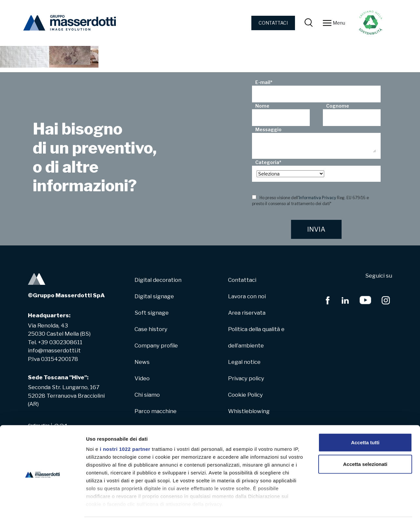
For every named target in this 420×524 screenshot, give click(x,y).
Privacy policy (246, 378)
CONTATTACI (273, 23)
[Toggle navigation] (327, 23)
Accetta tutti (365, 424)
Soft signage (152, 313)
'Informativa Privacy (317, 198)
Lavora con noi (247, 296)
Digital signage (154, 296)
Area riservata (247, 313)
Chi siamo (147, 395)
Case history (151, 329)
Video (142, 378)
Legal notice (244, 362)
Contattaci (242, 280)
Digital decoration (158, 280)
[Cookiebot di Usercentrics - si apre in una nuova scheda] (42, 511)
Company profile (156, 346)
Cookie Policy (245, 395)
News (142, 362)
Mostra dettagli (345, 511)
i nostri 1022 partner (125, 430)
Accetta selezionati (365, 445)
